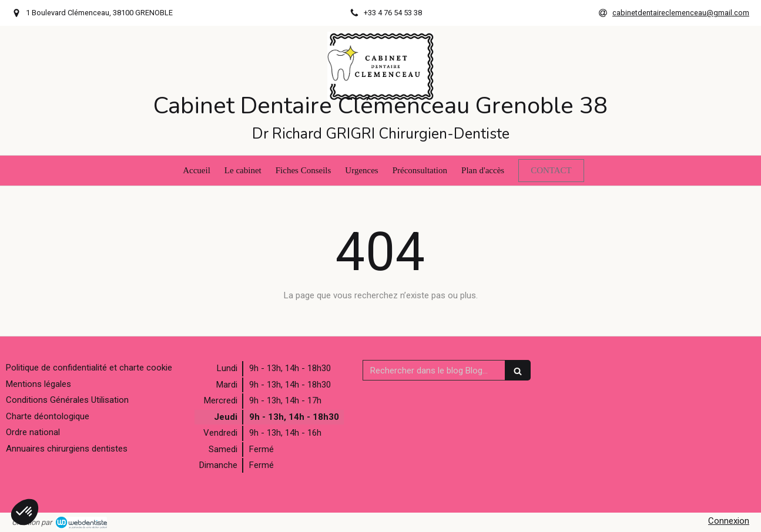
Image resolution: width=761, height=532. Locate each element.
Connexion (729, 521)
